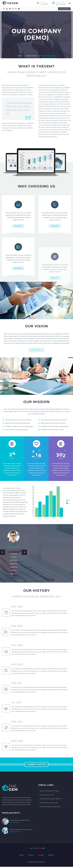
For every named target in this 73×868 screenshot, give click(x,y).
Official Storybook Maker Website (50, 800)
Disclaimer (41, 856)
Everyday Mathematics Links (49, 804)
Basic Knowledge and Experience (50, 808)
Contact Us (31, 856)
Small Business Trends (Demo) (20, 821)
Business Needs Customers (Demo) (21, 831)
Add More (51, 856)
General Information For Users (50, 792)
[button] (64, 9)
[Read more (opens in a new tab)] (42, 3)
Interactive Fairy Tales (47, 796)
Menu (70, 3)
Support (22, 856)
